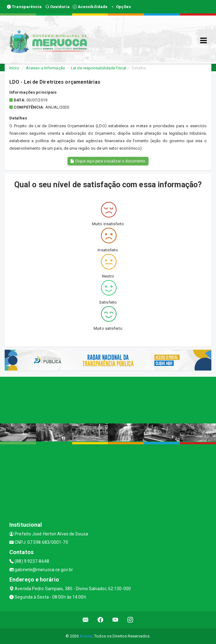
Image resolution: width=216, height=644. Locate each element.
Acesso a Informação (46, 68)
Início (14, 68)
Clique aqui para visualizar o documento (108, 161)
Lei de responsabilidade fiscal (99, 68)
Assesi (86, 636)
